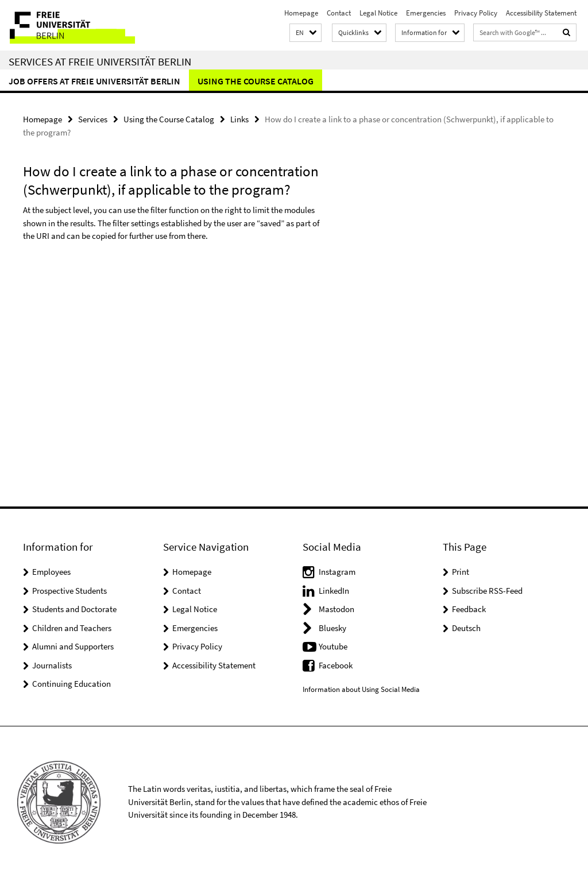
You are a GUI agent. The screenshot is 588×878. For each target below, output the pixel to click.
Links (239, 119)
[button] (305, 33)
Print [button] (461, 572)
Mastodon (336, 609)
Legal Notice (378, 13)
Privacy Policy (476, 13)
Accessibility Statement (541, 13)
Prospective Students (69, 591)
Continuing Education (71, 684)
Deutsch (466, 628)
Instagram (337, 572)
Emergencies (426, 13)
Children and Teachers (72, 628)
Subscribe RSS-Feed (487, 591)
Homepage (301, 13)
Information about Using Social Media (361, 689)
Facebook (336, 665)
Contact (339, 13)
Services (93, 119)
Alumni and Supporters (73, 646)
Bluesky (332, 628)
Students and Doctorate (74, 609)
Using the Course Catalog (256, 81)
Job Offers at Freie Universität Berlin (94, 81)
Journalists (52, 665)
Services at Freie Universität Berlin (100, 61)
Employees (51, 572)
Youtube (333, 646)
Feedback (469, 609)
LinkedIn (334, 591)
